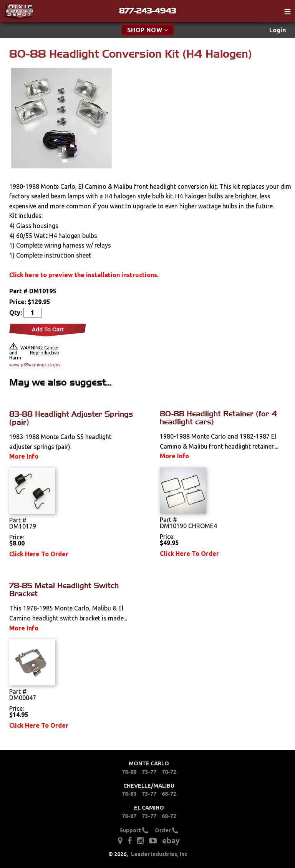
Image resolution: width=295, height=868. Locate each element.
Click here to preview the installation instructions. (84, 275)
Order (167, 830)
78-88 (129, 772)
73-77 (149, 772)
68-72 (169, 794)
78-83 (129, 794)
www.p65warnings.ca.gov (34, 365)
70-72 (169, 772)
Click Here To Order (39, 554)
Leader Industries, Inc (159, 854)
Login (278, 30)
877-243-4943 (147, 11)
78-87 (129, 816)
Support (134, 830)
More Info (24, 456)
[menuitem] (278, 30)
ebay (171, 841)
